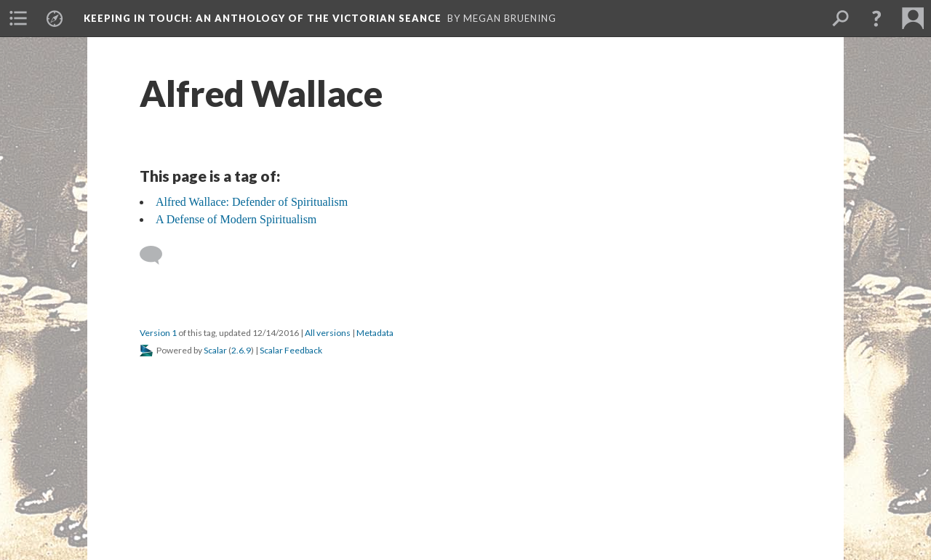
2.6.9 (241, 350)
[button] (876, 18)
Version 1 (158, 333)
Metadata (375, 333)
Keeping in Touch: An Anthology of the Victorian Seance (263, 18)
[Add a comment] (157, 255)
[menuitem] (18, 18)
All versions (328, 333)
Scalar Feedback (291, 350)
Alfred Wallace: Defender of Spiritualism (252, 202)
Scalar (215, 350)
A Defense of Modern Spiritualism (236, 219)
